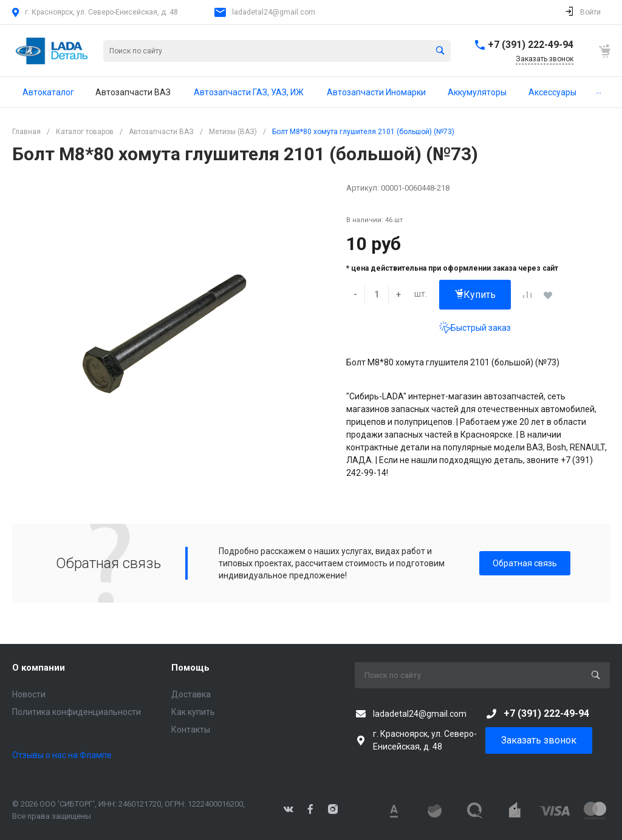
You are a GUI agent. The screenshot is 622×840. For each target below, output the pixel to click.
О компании (39, 668)
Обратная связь (525, 563)
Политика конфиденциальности (77, 712)
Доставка (191, 694)
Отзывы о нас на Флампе (62, 755)
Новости (29, 694)
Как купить (193, 712)
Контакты (191, 730)
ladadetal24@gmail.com (274, 12)
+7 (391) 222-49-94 (531, 45)
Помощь (190, 668)
